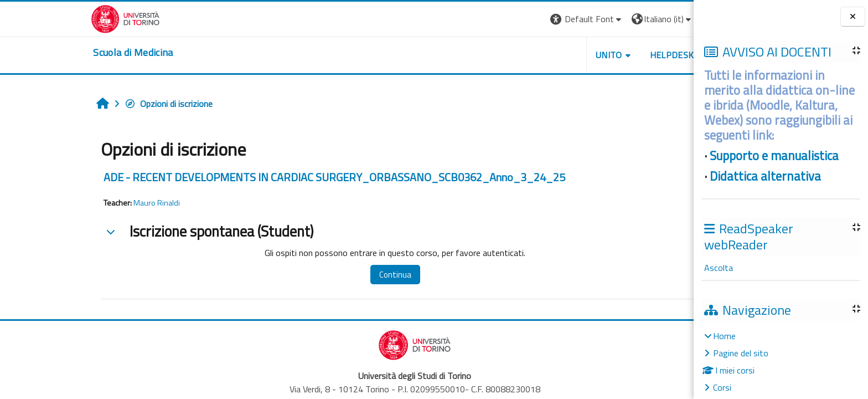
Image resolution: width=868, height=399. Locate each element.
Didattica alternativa (765, 176)
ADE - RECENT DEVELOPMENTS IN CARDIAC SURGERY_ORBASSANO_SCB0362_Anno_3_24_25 (267, 177)
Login (652, 19)
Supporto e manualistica (774, 156)
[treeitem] (781, 362)
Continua (327, 275)
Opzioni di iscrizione (101, 104)
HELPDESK (604, 55)
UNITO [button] (541, 55)
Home (724, 336)
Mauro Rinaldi (89, 203)
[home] (65, 53)
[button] (519, 19)
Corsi (722, 387)
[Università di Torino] (58, 18)
